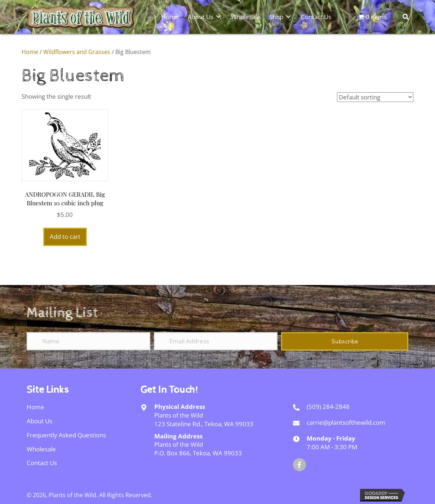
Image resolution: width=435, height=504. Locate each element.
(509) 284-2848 (328, 407)
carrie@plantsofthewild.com (346, 422)
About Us (39, 421)
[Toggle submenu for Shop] (288, 16)
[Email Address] (216, 341)
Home (30, 52)
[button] (345, 341)
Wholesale (41, 449)
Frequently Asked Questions (66, 435)
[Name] (88, 341)
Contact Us (42, 463)
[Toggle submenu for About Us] (218, 16)
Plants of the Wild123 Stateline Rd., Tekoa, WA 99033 (204, 420)
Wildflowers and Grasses (77, 52)
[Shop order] (375, 97)
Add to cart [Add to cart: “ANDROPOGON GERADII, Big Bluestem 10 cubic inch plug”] (65, 237)
